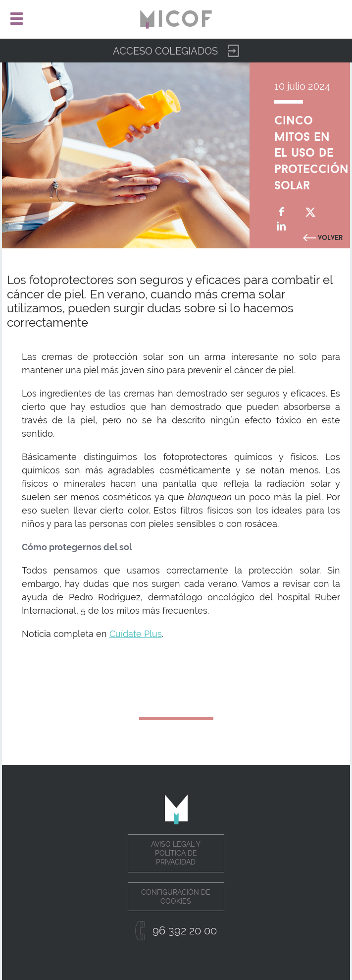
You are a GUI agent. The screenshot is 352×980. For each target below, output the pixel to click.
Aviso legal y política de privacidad (176, 853)
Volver (330, 236)
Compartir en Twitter (310, 212)
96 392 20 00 (185, 930)
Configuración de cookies (176, 897)
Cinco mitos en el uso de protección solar (311, 151)
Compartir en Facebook (281, 212)
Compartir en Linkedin (281, 226)
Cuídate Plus (136, 634)
